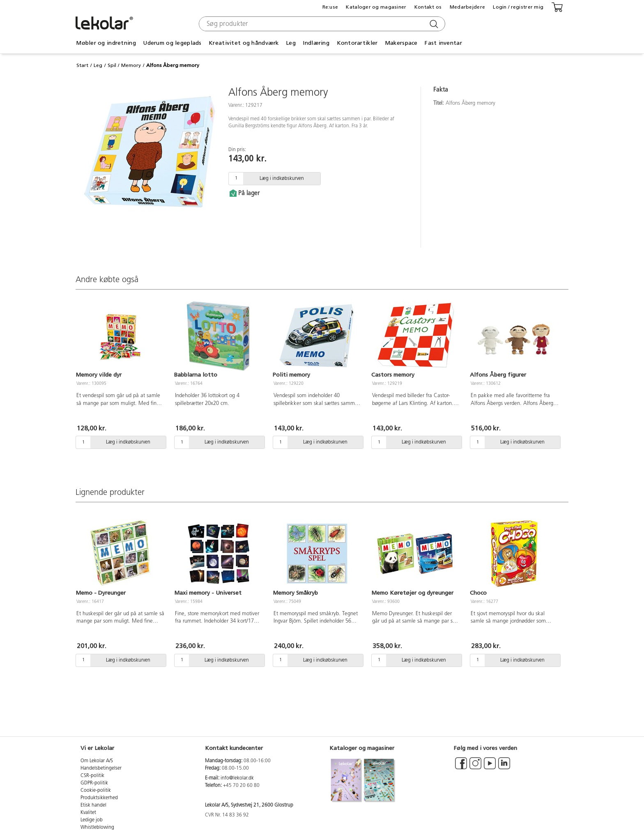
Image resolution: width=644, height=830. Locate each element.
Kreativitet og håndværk (244, 43)
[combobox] (321, 24)
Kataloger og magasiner (376, 7)
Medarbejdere (467, 7)
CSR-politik (92, 776)
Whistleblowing (97, 828)
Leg (291, 43)
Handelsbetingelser (101, 768)
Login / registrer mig (518, 7)
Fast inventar (443, 43)
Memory (131, 65)
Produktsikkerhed (99, 798)
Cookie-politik (96, 791)
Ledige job (92, 820)
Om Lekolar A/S (97, 761)
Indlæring (316, 43)
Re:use (330, 7)
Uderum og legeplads (172, 43)
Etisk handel (93, 805)
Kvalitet (88, 813)
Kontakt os (428, 7)
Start (82, 65)
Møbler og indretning (106, 43)
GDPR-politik (94, 783)
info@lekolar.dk (237, 778)
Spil (112, 65)
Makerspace (401, 43)
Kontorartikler (357, 43)
